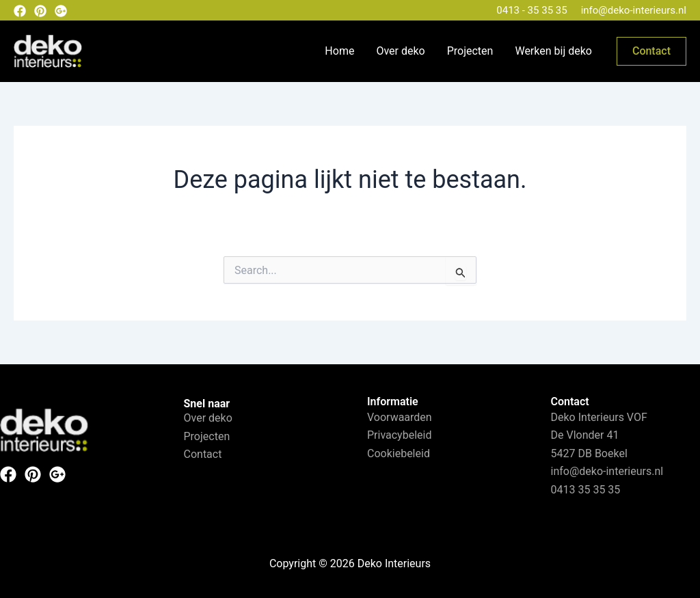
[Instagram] (57, 474)
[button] (651, 51)
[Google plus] (61, 11)
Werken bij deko (553, 51)
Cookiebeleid (399, 453)
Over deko (400, 51)
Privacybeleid (399, 435)
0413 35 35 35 (586, 490)
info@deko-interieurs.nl (634, 10)
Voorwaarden (400, 417)
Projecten (470, 51)
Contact (203, 454)
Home (339, 51)
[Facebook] (20, 11)
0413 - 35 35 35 (531, 10)
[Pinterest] (40, 11)
